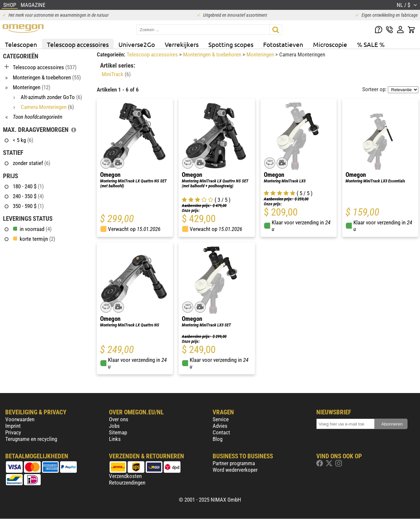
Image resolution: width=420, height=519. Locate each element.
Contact (221, 432)
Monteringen (261, 54)
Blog (218, 439)
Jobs (114, 426)
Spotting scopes (231, 44)
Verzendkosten (125, 476)
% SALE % (371, 44)
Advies (220, 426)
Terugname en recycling (31, 439)
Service (221, 419)
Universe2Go (137, 44)
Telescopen (21, 44)
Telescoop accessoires (78, 44)
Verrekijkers (182, 44)
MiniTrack (116, 74)
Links (115, 439)
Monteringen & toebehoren (213, 54)
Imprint (13, 426)
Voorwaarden (20, 419)
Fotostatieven (283, 44)
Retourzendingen (127, 483)
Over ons (119, 419)
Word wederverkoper (235, 470)
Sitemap (118, 432)
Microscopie (330, 44)
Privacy (13, 432)
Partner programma (234, 463)
